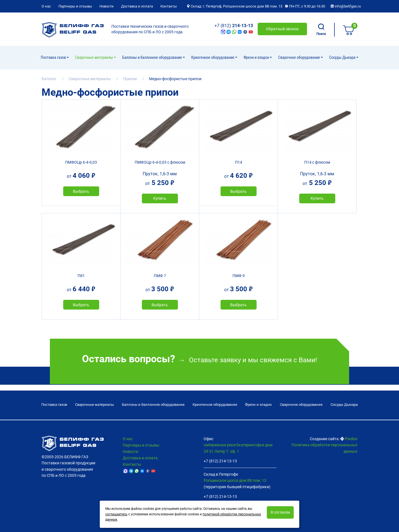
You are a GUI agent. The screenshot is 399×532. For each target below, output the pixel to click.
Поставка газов (54, 57)
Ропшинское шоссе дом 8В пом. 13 (235, 480)
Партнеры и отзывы (75, 6)
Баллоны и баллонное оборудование (153, 57)
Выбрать (81, 191)
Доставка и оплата (137, 6)
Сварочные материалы (94, 57)
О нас (46, 6)
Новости (107, 6)
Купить (160, 198)
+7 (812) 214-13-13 (220, 461)
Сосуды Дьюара (343, 57)
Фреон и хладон (257, 57)
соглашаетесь (116, 514)
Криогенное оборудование (213, 57)
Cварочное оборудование (300, 57)
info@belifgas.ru (346, 6)
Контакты (169, 6)
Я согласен (280, 512)
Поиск (321, 30)
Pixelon (351, 439)
